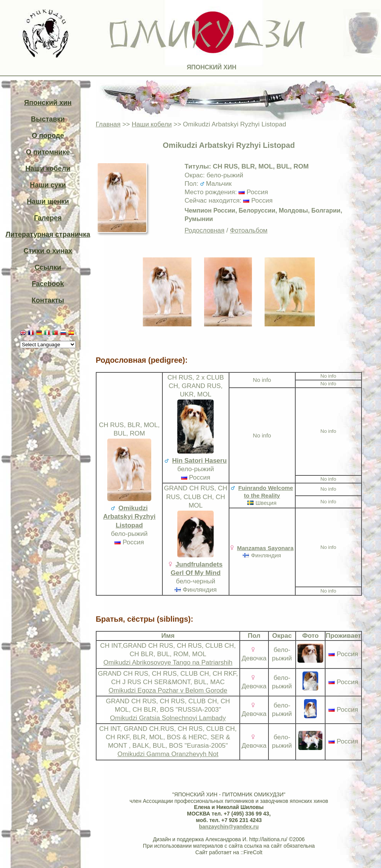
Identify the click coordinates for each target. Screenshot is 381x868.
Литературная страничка (48, 234)
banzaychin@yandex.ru (229, 827)
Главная (108, 124)
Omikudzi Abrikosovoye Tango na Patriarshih (168, 662)
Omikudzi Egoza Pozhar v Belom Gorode (168, 690)
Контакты (48, 300)
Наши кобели (48, 169)
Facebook (48, 284)
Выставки (48, 119)
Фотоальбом (249, 230)
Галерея (48, 218)
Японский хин (48, 103)
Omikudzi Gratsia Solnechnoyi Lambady (168, 718)
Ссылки (48, 267)
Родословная (204, 230)
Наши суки (48, 185)
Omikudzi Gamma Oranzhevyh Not (168, 754)
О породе (48, 136)
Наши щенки (48, 201)
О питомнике (48, 152)
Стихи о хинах (48, 251)
